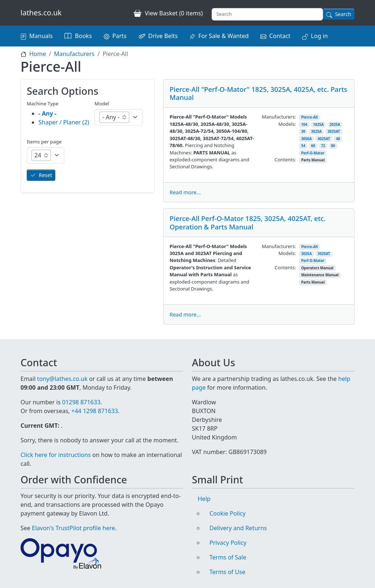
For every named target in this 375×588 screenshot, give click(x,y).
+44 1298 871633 (95, 411)
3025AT (334, 132)
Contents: (285, 160)
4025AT (324, 139)
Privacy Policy (228, 543)
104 (304, 125)
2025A (335, 125)
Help (204, 499)
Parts (120, 36)
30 (303, 132)
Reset (45, 175)
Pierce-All (309, 117)
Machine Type (43, 104)
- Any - (47, 113)
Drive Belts (163, 36)
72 (323, 146)
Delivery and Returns (238, 528)
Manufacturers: (279, 117)
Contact (280, 36)
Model (102, 104)
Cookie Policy (228, 513)
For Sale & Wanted (223, 36)
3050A (306, 139)
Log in (319, 36)
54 (303, 146)
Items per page (44, 142)
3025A (317, 132)
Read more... (185, 192)
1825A (318, 125)
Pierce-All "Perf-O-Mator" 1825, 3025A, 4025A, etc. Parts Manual (258, 93)
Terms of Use (227, 572)
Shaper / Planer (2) (64, 122)
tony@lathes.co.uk (62, 379)
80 (333, 146)
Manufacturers (74, 54)
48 (338, 139)
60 (313, 146)
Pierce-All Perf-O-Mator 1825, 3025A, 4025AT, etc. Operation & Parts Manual (248, 222)
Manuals (41, 36)
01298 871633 (81, 402)
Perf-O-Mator (313, 153)
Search (343, 14)
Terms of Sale (228, 557)
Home (38, 54)
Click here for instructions (56, 455)
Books (83, 36)
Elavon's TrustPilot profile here (73, 528)
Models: (287, 124)
